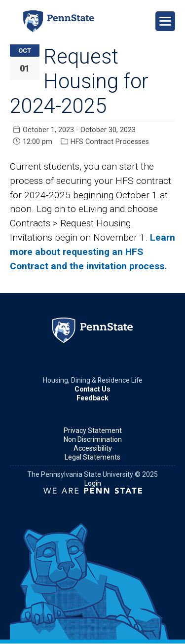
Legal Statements (92, 457)
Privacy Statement (93, 430)
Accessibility (93, 448)
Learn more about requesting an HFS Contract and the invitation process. (92, 252)
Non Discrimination (93, 439)
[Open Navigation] (165, 21)
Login (93, 483)
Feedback (92, 398)
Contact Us (92, 389)
